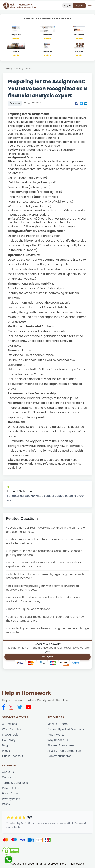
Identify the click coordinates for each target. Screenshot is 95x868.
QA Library (9, 741)
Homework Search (60, 757)
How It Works (56, 735)
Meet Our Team (58, 724)
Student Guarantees (61, 746)
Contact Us (9, 778)
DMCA (6, 805)
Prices (6, 751)
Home (7, 68)
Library (17, 68)
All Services (9, 724)
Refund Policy (11, 789)
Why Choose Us (58, 741)
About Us (8, 773)
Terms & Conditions (15, 783)
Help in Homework (27, 694)
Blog (5, 746)
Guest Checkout (13, 757)
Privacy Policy (11, 800)
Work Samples (12, 730)
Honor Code (10, 794)
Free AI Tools (10, 735)
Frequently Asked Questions (66, 730)
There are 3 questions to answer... (30, 609)
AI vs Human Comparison (64, 751)
